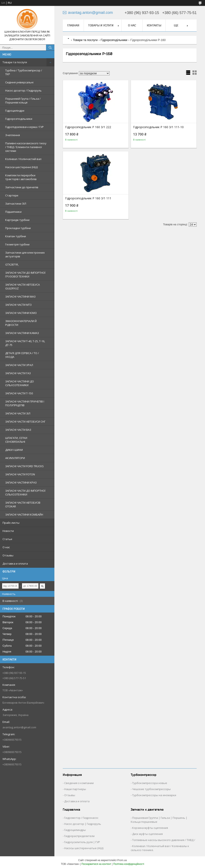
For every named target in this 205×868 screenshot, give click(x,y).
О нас (6, 547)
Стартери (12, 195)
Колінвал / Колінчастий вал (23, 159)
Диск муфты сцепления (147, 834)
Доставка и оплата (15, 564)
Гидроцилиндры (75, 830)
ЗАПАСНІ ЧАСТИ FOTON (20, 474)
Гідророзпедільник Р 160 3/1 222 (88, 127)
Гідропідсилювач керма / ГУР (24, 127)
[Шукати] (50, 48)
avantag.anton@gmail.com (19, 727)
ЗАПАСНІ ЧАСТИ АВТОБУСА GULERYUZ (22, 286)
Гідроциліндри (15, 111)
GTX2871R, (12, 264)
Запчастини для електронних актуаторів (25, 254)
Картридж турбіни (17, 220)
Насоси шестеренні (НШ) (21, 167)
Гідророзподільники (19, 119)
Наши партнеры (75, 789)
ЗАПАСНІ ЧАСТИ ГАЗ (18, 373)
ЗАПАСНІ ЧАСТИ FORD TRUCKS (24, 466)
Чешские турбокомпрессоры (151, 789)
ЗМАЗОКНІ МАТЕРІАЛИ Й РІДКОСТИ (21, 323)
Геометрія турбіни (17, 244)
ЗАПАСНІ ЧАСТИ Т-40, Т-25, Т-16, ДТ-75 (25, 343)
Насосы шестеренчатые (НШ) (84, 848)
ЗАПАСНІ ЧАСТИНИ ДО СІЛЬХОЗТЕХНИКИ (20, 383)
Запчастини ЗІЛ (16, 204)
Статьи (7, 539)
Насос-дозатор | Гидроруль (83, 824)
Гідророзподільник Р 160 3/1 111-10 (158, 127)
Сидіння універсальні (19, 82)
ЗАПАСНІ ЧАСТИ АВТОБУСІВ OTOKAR (23, 504)
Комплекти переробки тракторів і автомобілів (21, 177)
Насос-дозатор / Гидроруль (23, 90)
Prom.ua (122, 860)
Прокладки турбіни (18, 228)
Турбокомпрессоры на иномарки (154, 795)
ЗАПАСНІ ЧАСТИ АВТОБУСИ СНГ (25, 422)
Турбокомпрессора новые (150, 783)
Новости (8, 531)
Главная (73, 25)
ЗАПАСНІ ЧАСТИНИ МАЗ (20, 297)
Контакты (154, 25)
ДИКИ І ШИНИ (14, 450)
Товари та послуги (15, 62)
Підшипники (13, 212)
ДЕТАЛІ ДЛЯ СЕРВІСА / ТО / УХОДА (22, 355)
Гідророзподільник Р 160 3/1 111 (88, 198)
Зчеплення (13, 135)
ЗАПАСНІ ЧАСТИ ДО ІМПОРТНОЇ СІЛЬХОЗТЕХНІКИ (25, 493)
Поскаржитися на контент (96, 864)
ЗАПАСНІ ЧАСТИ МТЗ (18, 305)
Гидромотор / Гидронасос (81, 818)
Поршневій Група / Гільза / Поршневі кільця (23, 101)
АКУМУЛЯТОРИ (15, 458)
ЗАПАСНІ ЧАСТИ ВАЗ (18, 430)
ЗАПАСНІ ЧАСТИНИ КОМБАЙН (24, 515)
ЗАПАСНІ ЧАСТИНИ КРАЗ (21, 482)
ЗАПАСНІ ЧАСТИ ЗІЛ (18, 413)
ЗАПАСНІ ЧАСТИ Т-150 (19, 393)
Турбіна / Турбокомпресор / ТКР (24, 72)
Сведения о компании (79, 783)
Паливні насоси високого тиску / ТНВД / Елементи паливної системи (26, 147)
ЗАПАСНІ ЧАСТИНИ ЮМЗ (21, 313)
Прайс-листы (11, 523)
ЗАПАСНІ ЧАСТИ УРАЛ (19, 365)
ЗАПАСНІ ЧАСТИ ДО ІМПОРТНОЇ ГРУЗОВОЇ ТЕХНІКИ (25, 275)
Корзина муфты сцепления (150, 828)
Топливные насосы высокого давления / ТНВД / (164, 840)
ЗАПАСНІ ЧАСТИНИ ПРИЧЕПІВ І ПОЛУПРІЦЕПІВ (25, 403)
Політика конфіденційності (129, 864)
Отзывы (8, 555)
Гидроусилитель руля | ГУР (82, 842)
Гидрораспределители (79, 836)
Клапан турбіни (16, 236)
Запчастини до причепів (22, 187)
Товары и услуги (101, 25)
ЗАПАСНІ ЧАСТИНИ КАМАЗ (22, 333)
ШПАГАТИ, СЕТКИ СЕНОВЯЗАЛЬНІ (16, 440)
